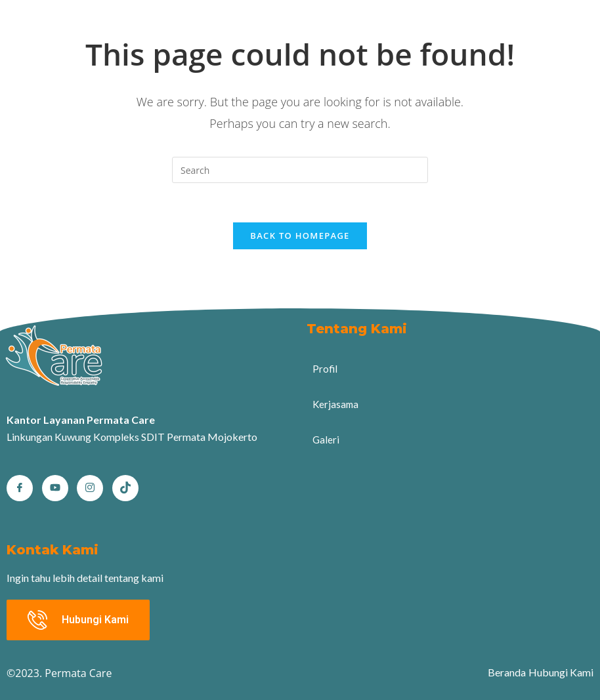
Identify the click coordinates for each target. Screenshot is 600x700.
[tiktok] (125, 488)
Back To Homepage (300, 236)
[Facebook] (20, 488)
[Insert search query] (300, 170)
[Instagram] (90, 488)
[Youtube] (55, 488)
